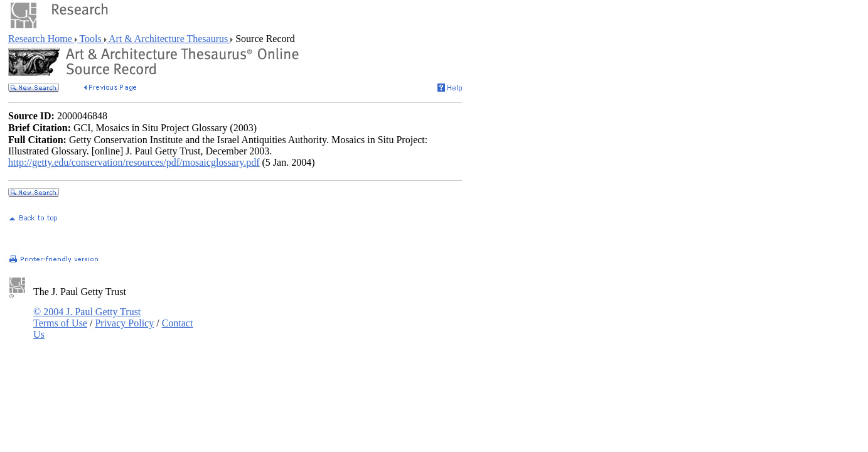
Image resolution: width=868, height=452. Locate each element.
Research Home (41, 39)
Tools (91, 39)
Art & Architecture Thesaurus (169, 39)
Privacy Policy (124, 323)
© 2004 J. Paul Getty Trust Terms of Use (87, 317)
